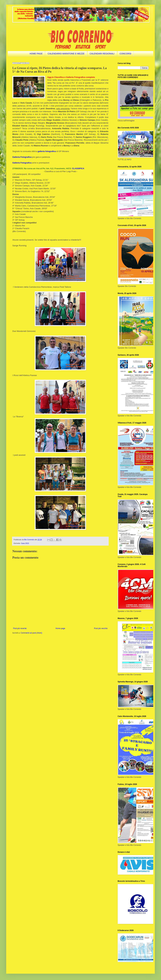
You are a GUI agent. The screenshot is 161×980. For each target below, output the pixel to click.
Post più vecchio (101, 628)
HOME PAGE (36, 54)
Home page (60, 628)
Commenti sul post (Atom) (31, 633)
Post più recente (20, 628)
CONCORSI (125, 54)
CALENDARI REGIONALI (102, 54)
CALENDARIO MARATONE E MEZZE (66, 54)
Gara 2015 (25, 543)
